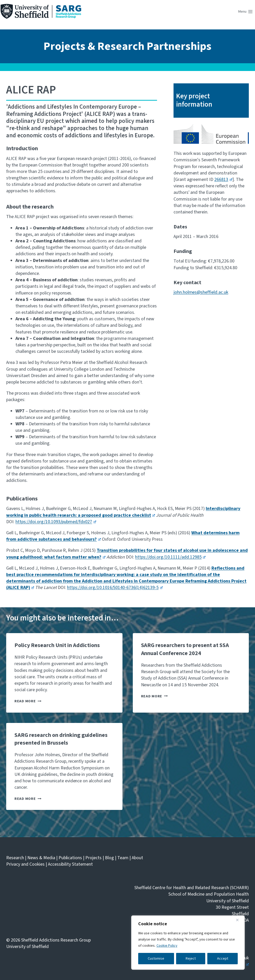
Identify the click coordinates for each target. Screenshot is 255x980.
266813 (223, 180)
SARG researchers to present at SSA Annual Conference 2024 (185, 649)
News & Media (41, 858)
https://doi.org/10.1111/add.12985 (170, 557)
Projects (93, 858)
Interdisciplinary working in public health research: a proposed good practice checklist (123, 512)
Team (123, 858)
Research (15, 858)
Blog (109, 858)
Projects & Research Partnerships (127, 46)
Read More (28, 701)
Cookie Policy (167, 946)
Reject (191, 959)
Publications (70, 858)
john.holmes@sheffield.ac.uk (201, 292)
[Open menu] (245, 12)
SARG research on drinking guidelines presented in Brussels (61, 739)
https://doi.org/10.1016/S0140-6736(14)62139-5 (115, 588)
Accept (223, 959)
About (137, 858)
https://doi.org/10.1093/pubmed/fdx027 (56, 522)
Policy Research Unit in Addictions (57, 645)
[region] (188, 943)
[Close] (239, 920)
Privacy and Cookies (25, 864)
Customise (156, 959)
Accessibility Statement (71, 864)
